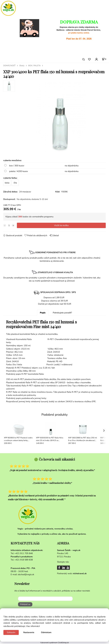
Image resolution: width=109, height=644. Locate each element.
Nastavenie (29, 632)
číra (15, 183)
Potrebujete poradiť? (62, 313)
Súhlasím (11, 632)
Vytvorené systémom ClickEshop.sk (54, 643)
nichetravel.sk (80, 573)
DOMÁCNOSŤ (9, 66)
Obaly (22, 66)
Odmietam (46, 632)
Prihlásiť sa (25, 604)
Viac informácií (33, 626)
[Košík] (104, 59)
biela (7, 183)
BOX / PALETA (34, 66)
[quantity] (9, 225)
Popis (43, 313)
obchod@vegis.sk (26, 574)
